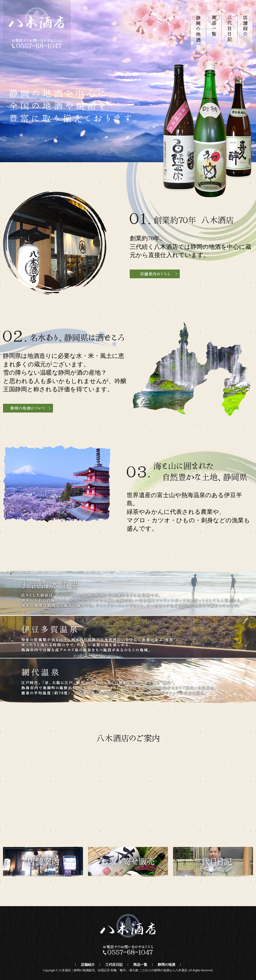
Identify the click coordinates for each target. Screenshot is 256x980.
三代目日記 (114, 965)
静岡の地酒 (166, 965)
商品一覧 (140, 965)
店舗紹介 (88, 965)
